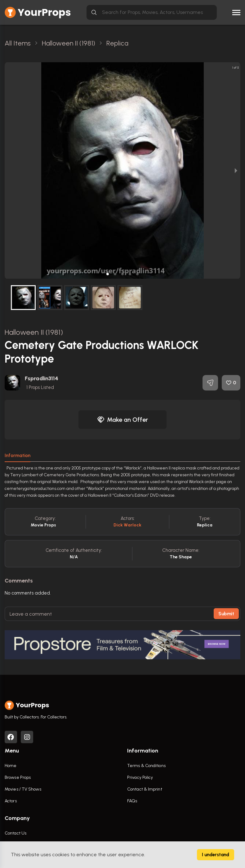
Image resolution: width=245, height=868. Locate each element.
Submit (226, 614)
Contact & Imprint (145, 789)
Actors (11, 801)
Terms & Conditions (146, 766)
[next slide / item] (236, 170)
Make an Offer (122, 420)
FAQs (132, 801)
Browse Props (18, 777)
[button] (108, 274)
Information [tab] (18, 456)
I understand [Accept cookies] (216, 855)
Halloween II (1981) (34, 332)
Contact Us (16, 833)
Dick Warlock (127, 525)
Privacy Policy (140, 777)
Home (11, 766)
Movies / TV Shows (23, 789)
